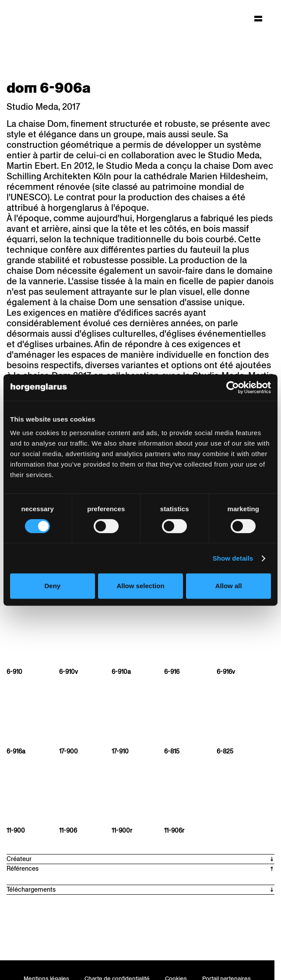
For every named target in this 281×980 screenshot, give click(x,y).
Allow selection (140, 586)
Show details (233, 558)
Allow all (229, 586)
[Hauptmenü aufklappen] (258, 18)
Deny (52, 586)
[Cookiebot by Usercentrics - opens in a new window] (233, 387)
